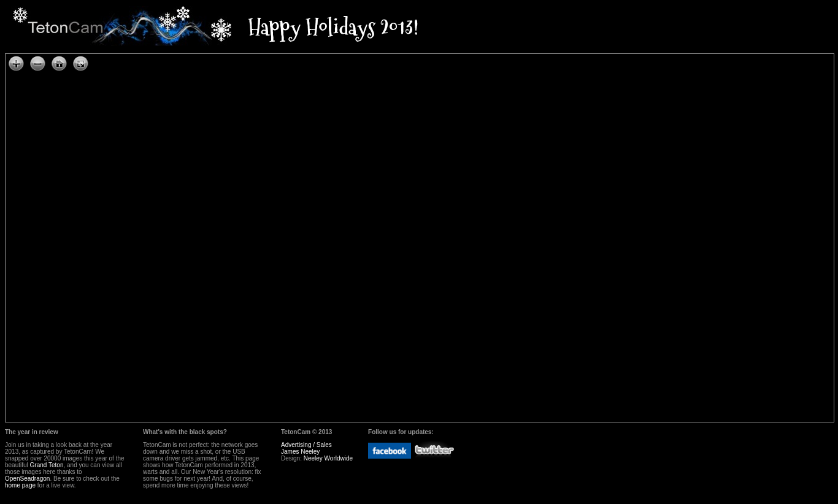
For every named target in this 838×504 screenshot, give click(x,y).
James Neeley (300, 452)
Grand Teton (47, 465)
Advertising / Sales (306, 445)
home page (20, 485)
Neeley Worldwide (328, 458)
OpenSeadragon (27, 479)
